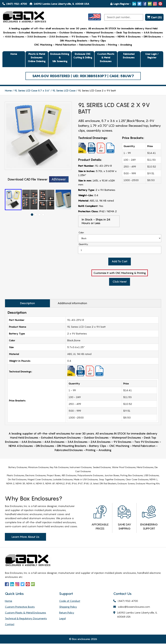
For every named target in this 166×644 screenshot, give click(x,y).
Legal (62, 619)
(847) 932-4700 (15, 4)
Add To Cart (120, 262)
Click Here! (120, 282)
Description (25, 304)
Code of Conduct (70, 601)
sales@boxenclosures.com (132, 607)
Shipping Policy (68, 607)
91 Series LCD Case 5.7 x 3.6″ (32, 90)
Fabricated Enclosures (129, 56)
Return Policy (67, 613)
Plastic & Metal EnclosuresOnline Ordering (37, 57)
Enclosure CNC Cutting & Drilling (83, 56)
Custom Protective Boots (20, 607)
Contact (10, 625)
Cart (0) (154, 17)
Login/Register (120, 4)
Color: (81, 232)
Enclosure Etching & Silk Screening (60, 57)
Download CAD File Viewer (38, 179)
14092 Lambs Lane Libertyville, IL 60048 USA (135, 615)
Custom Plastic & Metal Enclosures (106, 57)
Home (14, 54)
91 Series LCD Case (64, 90)
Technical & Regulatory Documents (26, 619)
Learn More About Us (25, 537)
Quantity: (83, 244)
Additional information (64, 304)
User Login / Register (152, 56)
